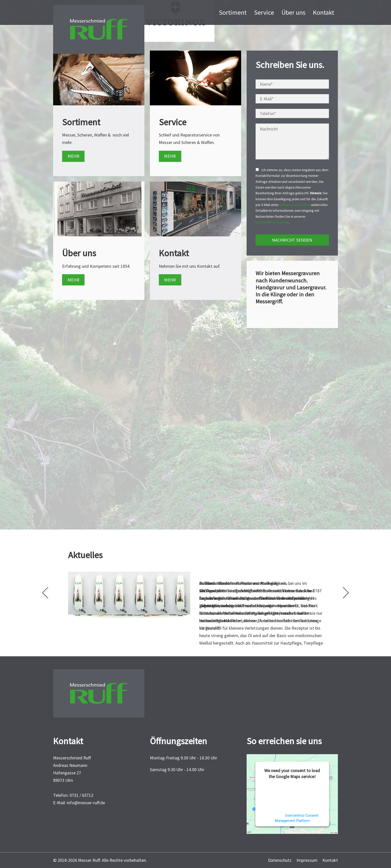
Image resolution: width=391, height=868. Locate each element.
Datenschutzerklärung (272, 222)
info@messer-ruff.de (295, 205)
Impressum (307, 860)
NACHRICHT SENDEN (292, 240)
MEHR (73, 156)
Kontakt (330, 860)
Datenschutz (280, 860)
